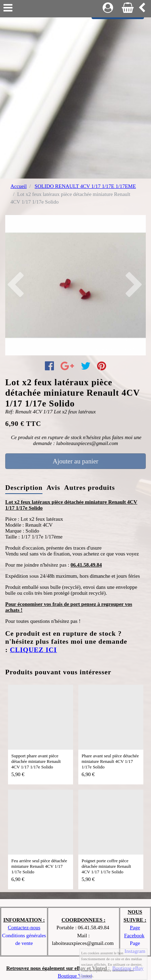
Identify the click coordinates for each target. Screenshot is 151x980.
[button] (16, 285)
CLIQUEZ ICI (33, 650)
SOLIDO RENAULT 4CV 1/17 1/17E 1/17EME (85, 186)
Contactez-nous (24, 928)
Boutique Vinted (75, 976)
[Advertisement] (75, 96)
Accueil (19, 186)
